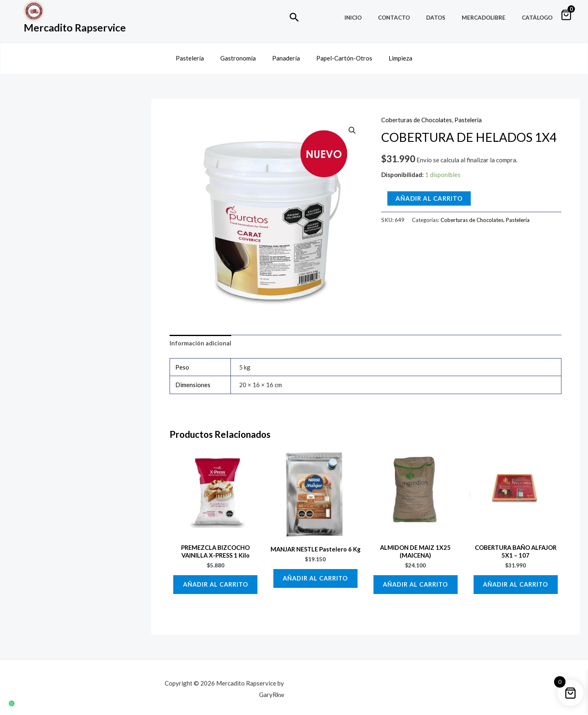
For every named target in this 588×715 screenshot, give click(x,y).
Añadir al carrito (429, 191)
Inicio (377, 18)
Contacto (413, 18)
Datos (449, 18)
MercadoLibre (492, 18)
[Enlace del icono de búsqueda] (294, 17)
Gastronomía (242, 54)
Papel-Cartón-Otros (340, 54)
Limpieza (392, 54)
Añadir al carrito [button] (215, 579)
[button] (352, 123)
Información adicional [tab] (200, 336)
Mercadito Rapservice (75, 27)
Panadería (286, 54)
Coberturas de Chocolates (417, 113)
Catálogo (540, 18)
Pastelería (198, 54)
